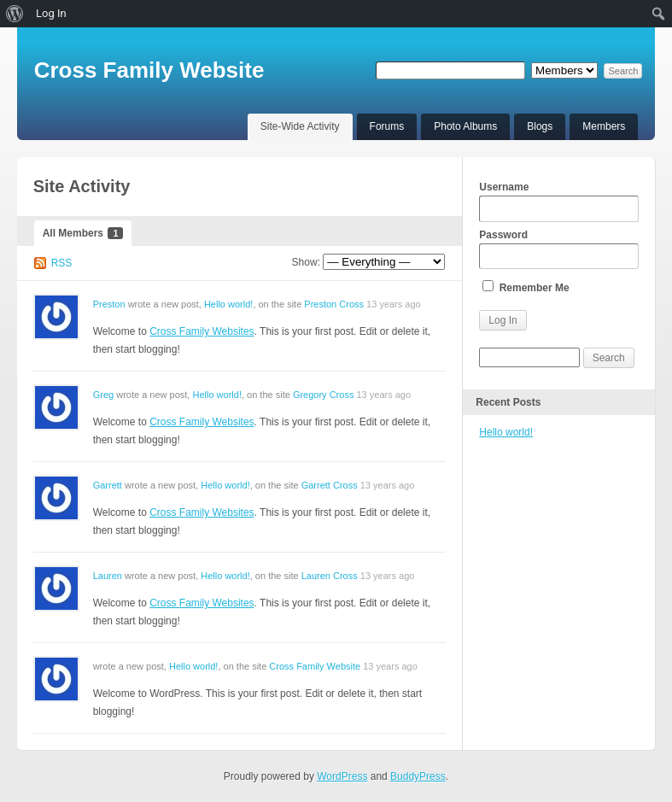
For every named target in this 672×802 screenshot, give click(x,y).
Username (558, 202)
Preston (109, 304)
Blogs (540, 126)
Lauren (108, 576)
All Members (83, 233)
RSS (62, 263)
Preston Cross (334, 304)
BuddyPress (418, 776)
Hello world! (228, 304)
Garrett (108, 485)
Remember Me (526, 287)
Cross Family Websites (202, 331)
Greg (103, 395)
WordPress (342, 776)
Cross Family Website (149, 70)
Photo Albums (465, 126)
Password (558, 249)
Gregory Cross (324, 395)
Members (604, 126)
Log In (51, 13)
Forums (387, 126)
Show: (306, 262)
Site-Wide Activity (300, 126)
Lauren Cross (330, 576)
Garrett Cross (330, 485)
